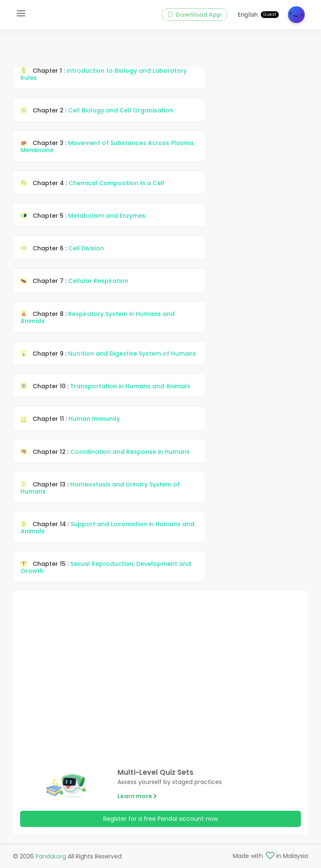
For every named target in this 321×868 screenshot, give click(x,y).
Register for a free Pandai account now (160, 822)
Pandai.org (51, 858)
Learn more (137, 799)
